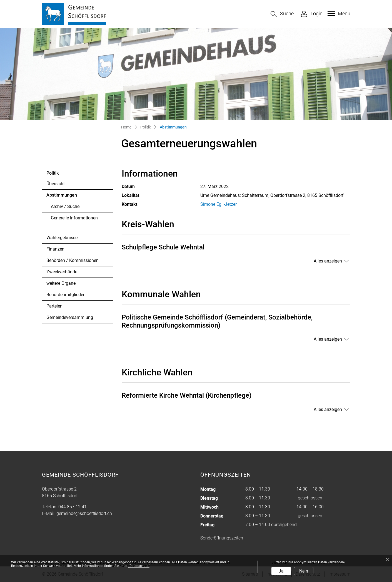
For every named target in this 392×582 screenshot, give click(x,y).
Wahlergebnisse (62, 238)
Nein (304, 571)
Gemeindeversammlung (70, 317)
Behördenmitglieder (65, 295)
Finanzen (55, 249)
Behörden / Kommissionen (73, 260)
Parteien (54, 306)
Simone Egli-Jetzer (219, 204)
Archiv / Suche (65, 206)
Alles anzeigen (328, 261)
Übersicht (56, 184)
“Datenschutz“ (139, 566)
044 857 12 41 (73, 507)
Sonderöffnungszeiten (222, 538)
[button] (282, 14)
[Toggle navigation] (338, 14)
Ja (281, 571)
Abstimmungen (62, 197)
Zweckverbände (62, 272)
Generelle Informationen (74, 218)
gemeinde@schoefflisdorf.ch (84, 513)
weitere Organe (61, 283)
